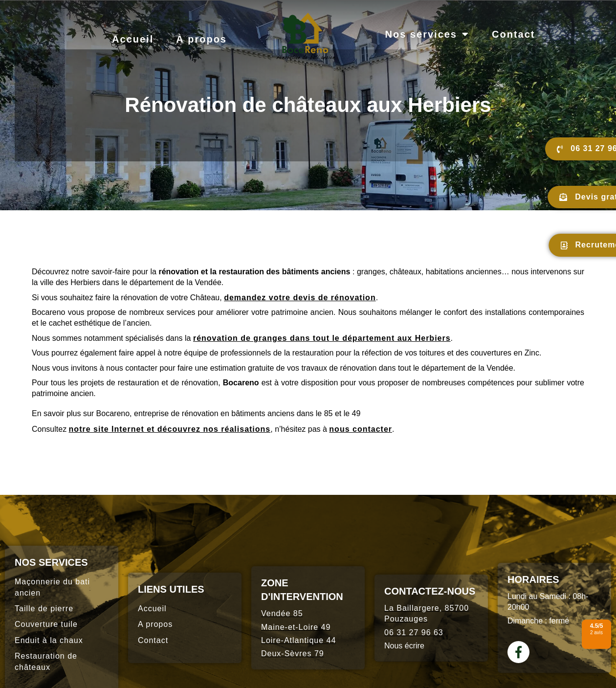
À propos (201, 39)
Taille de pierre (44, 609)
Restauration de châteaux (46, 661)
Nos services (427, 34)
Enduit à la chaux (49, 640)
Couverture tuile (46, 624)
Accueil (133, 39)
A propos (155, 624)
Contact (513, 34)
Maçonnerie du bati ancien (52, 587)
